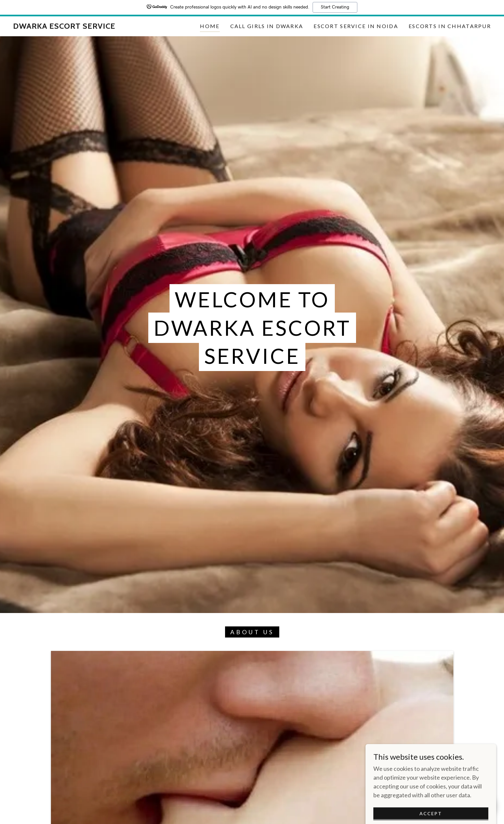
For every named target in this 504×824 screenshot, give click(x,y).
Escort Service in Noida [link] (356, 26)
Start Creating (335, 7)
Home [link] (210, 26)
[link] (64, 26)
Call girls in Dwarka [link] (267, 26)
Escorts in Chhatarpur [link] (450, 26)
